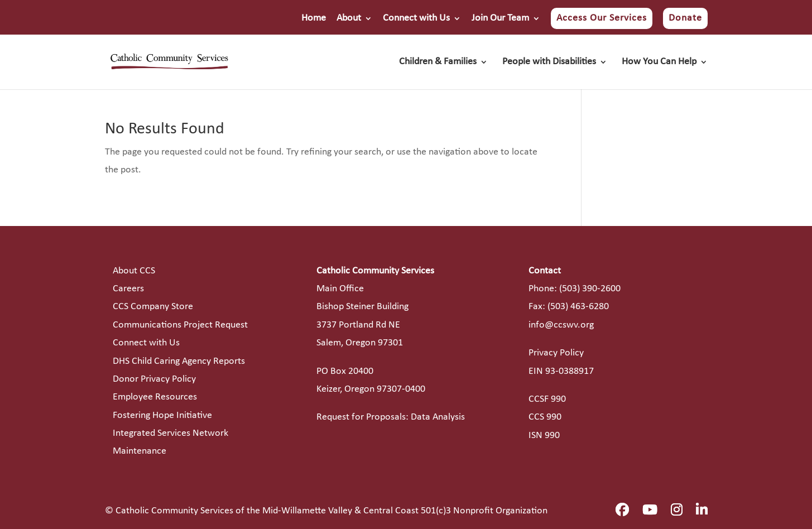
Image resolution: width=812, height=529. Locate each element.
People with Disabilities (549, 62)
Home (314, 18)
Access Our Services (602, 18)
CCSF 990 (547, 399)
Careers (128, 289)
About (349, 18)
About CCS (134, 271)
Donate (685, 18)
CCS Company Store (153, 307)
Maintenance (140, 451)
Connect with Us (416, 18)
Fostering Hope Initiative (162, 415)
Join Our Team (500, 18)
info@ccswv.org (561, 325)
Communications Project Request (180, 325)
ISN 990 (544, 436)
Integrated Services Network (170, 433)
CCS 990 (545, 417)
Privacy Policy (556, 353)
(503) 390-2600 (590, 289)
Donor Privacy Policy (154, 379)
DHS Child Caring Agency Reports (179, 361)
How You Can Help (659, 62)
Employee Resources (155, 397)
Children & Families (438, 62)
